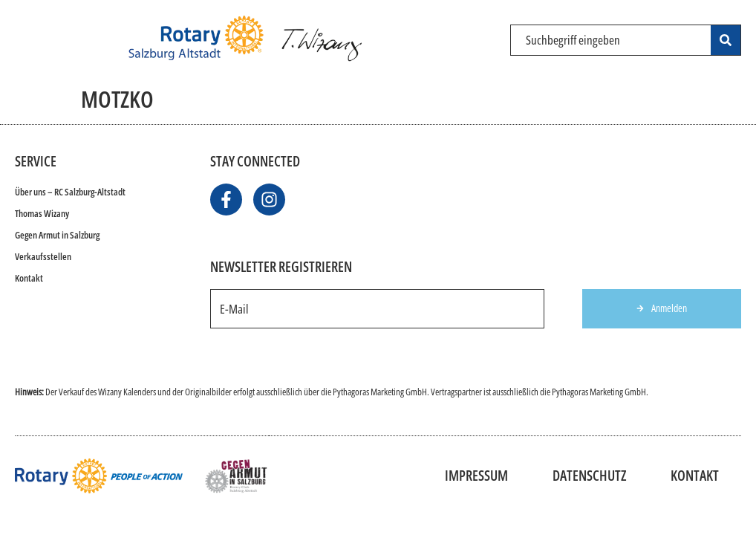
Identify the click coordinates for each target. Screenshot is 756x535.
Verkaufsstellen (43, 256)
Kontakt (29, 278)
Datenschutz (589, 476)
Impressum (476, 476)
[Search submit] (726, 40)
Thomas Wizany (42, 213)
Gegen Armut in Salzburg (57, 235)
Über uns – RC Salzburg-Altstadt (70, 192)
